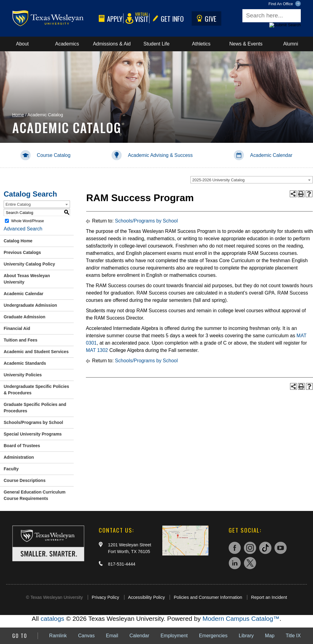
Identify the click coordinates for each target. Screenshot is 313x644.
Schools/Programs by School (33, 422)
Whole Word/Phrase (27, 221)
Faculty (11, 469)
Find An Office (285, 4)
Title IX (293, 636)
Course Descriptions (25, 480)
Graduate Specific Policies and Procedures (35, 408)
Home (18, 115)
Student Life (156, 44)
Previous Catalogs (22, 252)
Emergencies (213, 636)
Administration (19, 457)
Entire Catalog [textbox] (18, 204)
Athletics (201, 44)
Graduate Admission (24, 317)
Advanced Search (23, 229)
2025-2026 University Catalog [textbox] (218, 180)
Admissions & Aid (112, 44)
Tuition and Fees (20, 340)
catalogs (52, 619)
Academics (67, 44)
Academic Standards (25, 363)
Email (112, 636)
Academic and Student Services (36, 352)
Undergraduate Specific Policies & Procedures (36, 390)
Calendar (139, 636)
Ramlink (58, 636)
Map (270, 636)
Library (246, 636)
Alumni (291, 44)
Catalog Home (18, 241)
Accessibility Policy (147, 597)
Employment (174, 636)
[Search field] (272, 16)
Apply (109, 18)
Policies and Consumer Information (208, 597)
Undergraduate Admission (30, 305)
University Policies (23, 375)
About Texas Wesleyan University (27, 279)
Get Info (167, 18)
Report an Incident (269, 597)
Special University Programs (33, 434)
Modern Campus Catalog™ (241, 619)
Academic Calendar (24, 294)
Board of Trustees (22, 446)
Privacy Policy (105, 597)
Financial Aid (17, 328)
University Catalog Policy (29, 264)
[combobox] (252, 180)
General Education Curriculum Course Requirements (35, 495)
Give (205, 18)
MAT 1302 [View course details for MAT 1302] (97, 350)
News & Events (246, 44)
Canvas (86, 636)
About (22, 44)
